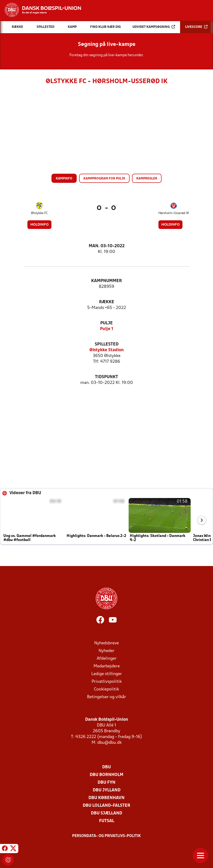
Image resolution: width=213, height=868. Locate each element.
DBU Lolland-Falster (106, 806)
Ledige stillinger (107, 674)
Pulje (106, 323)
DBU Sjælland (106, 813)
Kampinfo (64, 179)
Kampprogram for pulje (104, 179)
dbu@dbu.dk (110, 743)
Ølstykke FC (39, 213)
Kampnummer (106, 281)
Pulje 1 (107, 329)
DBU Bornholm (106, 775)
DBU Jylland (107, 790)
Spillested (107, 344)
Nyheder (106, 651)
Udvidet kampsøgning (154, 27)
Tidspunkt (106, 377)
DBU (106, 767)
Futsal (107, 821)
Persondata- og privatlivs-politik (106, 836)
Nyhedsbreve (106, 643)
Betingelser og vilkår (106, 697)
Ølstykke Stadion (107, 350)
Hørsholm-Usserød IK (174, 213)
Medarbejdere (107, 666)
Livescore (196, 27)
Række (107, 302)
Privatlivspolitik (107, 682)
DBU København (106, 798)
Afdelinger (107, 659)
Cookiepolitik (106, 689)
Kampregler (147, 179)
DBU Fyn (106, 783)
